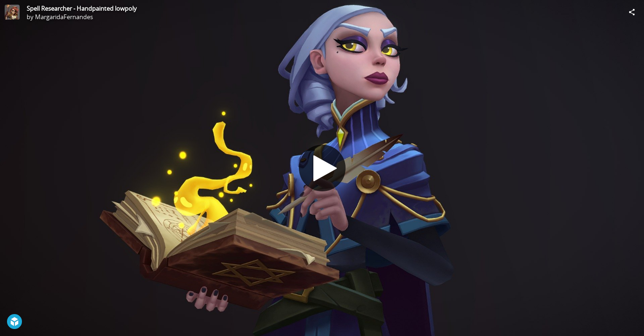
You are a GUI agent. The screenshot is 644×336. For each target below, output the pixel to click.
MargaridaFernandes (64, 17)
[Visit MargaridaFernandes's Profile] (12, 12)
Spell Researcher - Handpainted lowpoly (82, 8)
